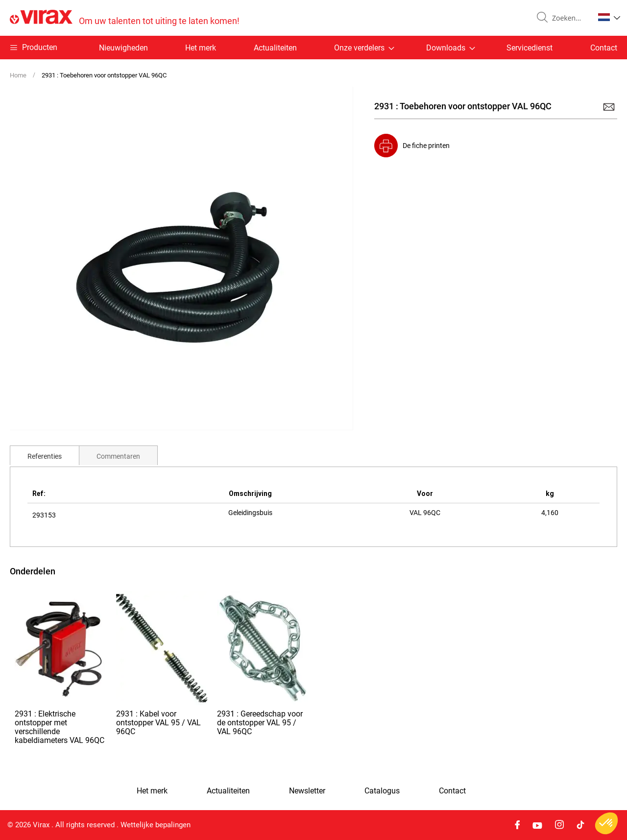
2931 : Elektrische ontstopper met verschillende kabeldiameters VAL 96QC (60, 727)
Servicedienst (530, 48)
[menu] (313, 48)
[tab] (45, 455)
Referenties (45, 456)
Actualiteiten (275, 48)
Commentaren (118, 456)
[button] (609, 17)
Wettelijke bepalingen (156, 825)
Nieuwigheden (123, 48)
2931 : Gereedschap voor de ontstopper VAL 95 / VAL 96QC (260, 723)
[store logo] (125, 18)
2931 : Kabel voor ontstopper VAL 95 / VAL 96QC (158, 723)
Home (18, 75)
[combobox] (569, 18)
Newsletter (307, 791)
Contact (604, 48)
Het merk (201, 48)
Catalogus (382, 791)
